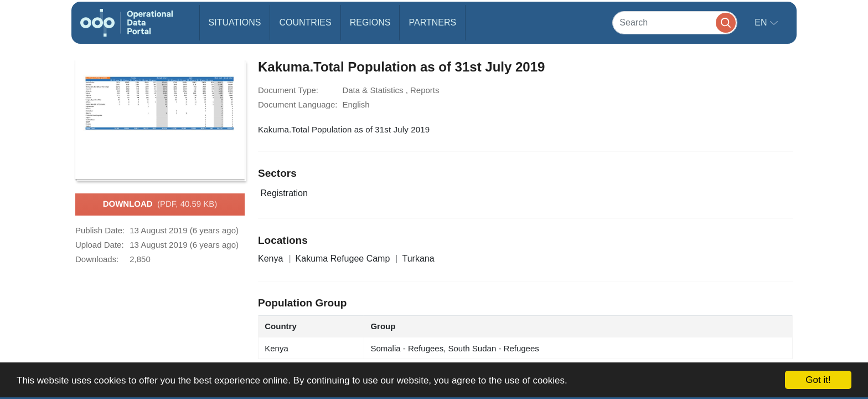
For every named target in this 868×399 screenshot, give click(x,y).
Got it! (818, 380)
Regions (370, 22)
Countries (305, 22)
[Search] (675, 22)
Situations (235, 22)
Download (160, 204)
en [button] (762, 22)
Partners (432, 22)
